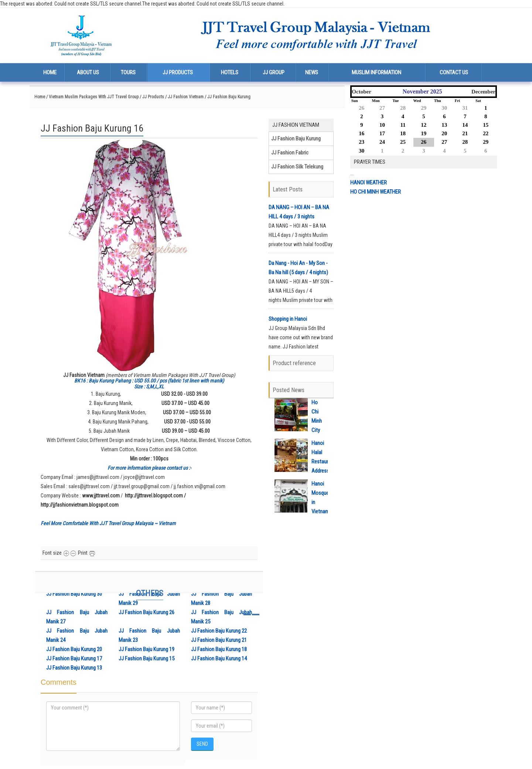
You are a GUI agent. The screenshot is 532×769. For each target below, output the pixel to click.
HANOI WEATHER (369, 183)
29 (424, 108)
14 (465, 125)
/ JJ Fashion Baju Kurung (228, 97)
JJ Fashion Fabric (290, 153)
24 (382, 142)
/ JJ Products (152, 97)
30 (444, 108)
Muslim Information (376, 72)
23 (362, 142)
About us (88, 72)
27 (382, 108)
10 (382, 125)
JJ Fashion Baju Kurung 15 (146, 659)
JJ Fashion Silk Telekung (297, 167)
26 (362, 108)
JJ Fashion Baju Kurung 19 (146, 649)
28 (403, 108)
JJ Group (274, 72)
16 (362, 133)
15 (486, 125)
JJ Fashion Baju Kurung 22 (219, 631)
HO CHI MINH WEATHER (376, 192)
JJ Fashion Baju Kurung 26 (146, 612)
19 (424, 133)
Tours (128, 72)
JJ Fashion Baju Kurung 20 (74, 649)
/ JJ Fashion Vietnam (184, 97)
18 (403, 133)
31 (465, 108)
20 (444, 133)
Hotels (230, 72)
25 (403, 142)
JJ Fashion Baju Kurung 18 (219, 649)
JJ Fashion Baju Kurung (296, 139)
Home (50, 72)
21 (465, 133)
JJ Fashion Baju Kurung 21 (219, 640)
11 (403, 125)
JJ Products (178, 72)
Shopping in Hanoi (288, 319)
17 (382, 133)
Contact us (454, 72)
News (312, 72)
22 (486, 133)
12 (424, 125)
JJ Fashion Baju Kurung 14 (219, 659)
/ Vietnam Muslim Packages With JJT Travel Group (92, 97)
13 (444, 125)
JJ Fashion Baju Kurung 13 (74, 668)
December (483, 92)
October (361, 92)
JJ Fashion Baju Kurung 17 (74, 659)
